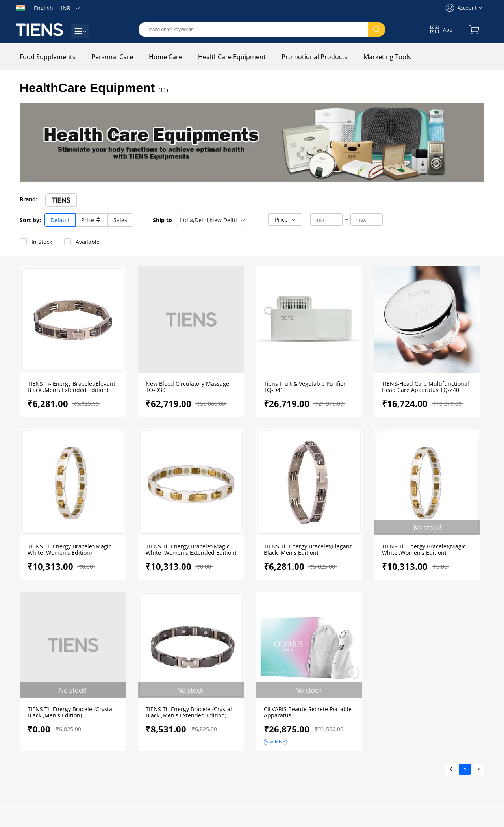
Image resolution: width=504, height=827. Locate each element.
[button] (212, 220)
